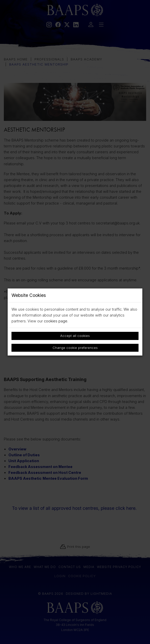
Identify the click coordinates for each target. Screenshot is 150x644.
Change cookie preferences (75, 348)
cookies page (56, 321)
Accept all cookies (75, 336)
